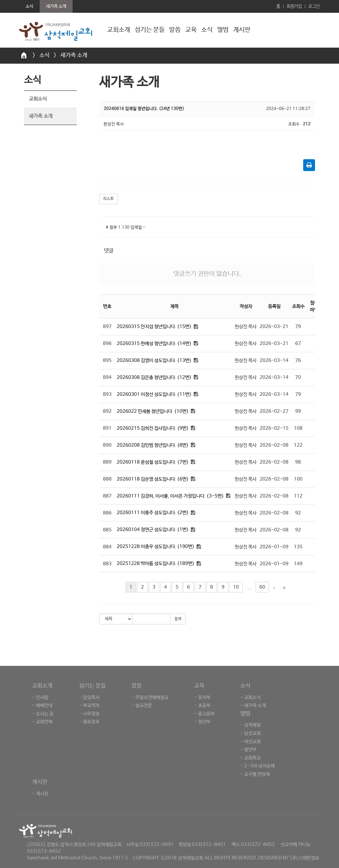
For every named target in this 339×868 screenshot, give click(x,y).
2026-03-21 (274, 327)
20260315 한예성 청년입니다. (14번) (154, 344)
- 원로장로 (89, 722)
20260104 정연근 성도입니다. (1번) (153, 530)
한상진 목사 (246, 327)
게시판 (242, 30)
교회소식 (38, 99)
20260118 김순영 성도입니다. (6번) (153, 479)
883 (107, 564)
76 (298, 360)
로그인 (314, 6)
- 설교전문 (142, 705)
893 (107, 394)
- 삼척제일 (250, 725)
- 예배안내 (42, 705)
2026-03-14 (274, 360)
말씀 (175, 30)
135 (298, 547)
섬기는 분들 (150, 30)
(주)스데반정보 (304, 858)
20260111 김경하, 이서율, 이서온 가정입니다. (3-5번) (170, 496)
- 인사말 (40, 697)
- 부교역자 (89, 705)
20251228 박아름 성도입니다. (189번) (156, 563)
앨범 (223, 30)
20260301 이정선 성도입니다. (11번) (154, 394)
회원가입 (294, 6)
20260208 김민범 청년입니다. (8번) (153, 445)
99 (298, 411)
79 (298, 327)
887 (107, 496)
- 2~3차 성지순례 (257, 766)
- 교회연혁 (42, 722)
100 (298, 479)
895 (107, 360)
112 (298, 496)
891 (107, 428)
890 (107, 445)
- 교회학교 (250, 758)
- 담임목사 (89, 697)
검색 (178, 619)
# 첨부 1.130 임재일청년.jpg (128, 227)
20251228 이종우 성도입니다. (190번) (156, 547)
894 (107, 377)
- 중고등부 (204, 714)
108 (298, 428)
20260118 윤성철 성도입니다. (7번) (153, 462)
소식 (207, 30)
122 (298, 445)
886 (107, 513)
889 (107, 462)
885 (107, 530)
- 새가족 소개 (253, 705)
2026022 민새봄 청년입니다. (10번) (153, 411)
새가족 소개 (74, 55)
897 (107, 327)
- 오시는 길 (43, 714)
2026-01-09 (274, 547)
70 (298, 377)
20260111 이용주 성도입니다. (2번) (153, 513)
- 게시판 (40, 794)
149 (298, 564)
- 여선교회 (250, 742)
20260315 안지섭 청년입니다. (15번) (154, 327)
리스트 (109, 199)
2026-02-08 (274, 445)
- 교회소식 (250, 697)
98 (298, 462)
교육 (191, 30)
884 (107, 547)
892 (107, 411)
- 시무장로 (89, 714)
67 (298, 344)
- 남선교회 (250, 733)
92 (298, 513)
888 (107, 479)
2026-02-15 (274, 428)
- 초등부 (202, 705)
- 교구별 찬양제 (255, 774)
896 (107, 344)
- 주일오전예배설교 (150, 697)
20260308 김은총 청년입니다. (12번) (154, 377)
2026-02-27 (274, 411)
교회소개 (119, 30)
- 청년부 (202, 722)
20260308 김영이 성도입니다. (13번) (154, 360)
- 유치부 (202, 697)
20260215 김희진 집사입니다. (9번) (153, 428)
